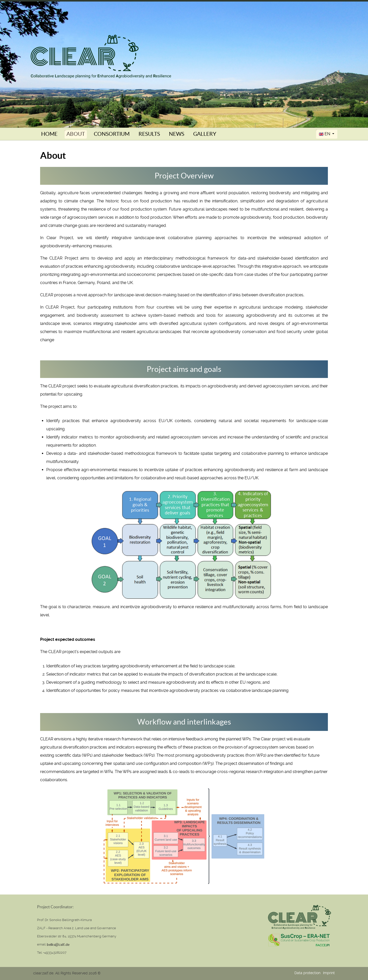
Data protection (307, 973)
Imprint (329, 973)
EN (325, 134)
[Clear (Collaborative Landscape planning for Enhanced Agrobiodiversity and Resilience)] (101, 56)
